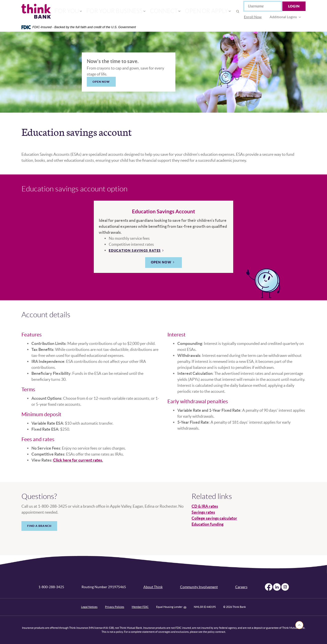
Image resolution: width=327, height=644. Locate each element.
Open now (161, 262)
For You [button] (84, 11)
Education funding (208, 524)
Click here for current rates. (78, 460)
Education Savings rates (135, 251)
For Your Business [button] (122, 11)
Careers (241, 587)
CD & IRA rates (205, 506)
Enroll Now (253, 17)
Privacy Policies (115, 607)
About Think (153, 587)
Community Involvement (199, 587)
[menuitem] (253, 17)
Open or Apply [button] (195, 11)
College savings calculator (214, 518)
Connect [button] (161, 11)
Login (294, 6)
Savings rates (203, 512)
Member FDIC (140, 607)
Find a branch (39, 526)
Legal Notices (89, 607)
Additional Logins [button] (283, 17)
